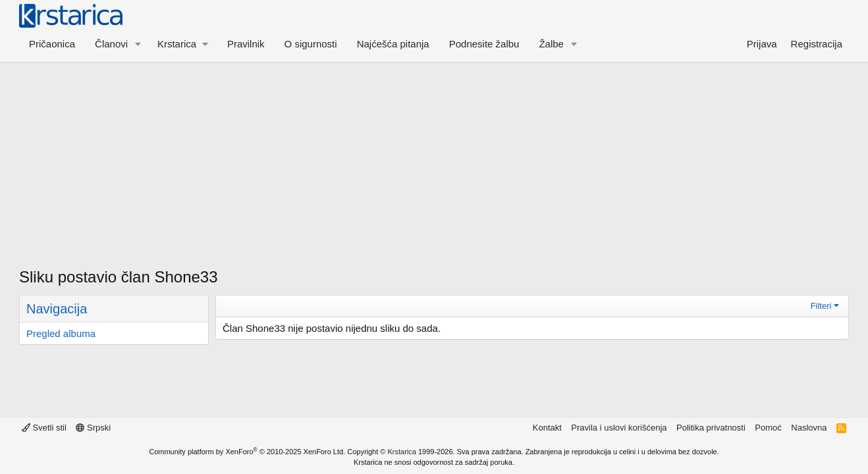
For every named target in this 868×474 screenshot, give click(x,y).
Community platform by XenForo (247, 452)
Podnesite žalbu (484, 44)
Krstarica (402, 452)
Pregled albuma (61, 333)
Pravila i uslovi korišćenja (619, 428)
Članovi (111, 44)
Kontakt (547, 428)
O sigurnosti (311, 44)
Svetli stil (44, 428)
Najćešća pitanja (393, 44)
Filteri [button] (821, 306)
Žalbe (551, 44)
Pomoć (768, 428)
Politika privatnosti (711, 428)
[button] (138, 44)
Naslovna (809, 428)
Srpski (93, 428)
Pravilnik (246, 44)
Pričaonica (52, 44)
